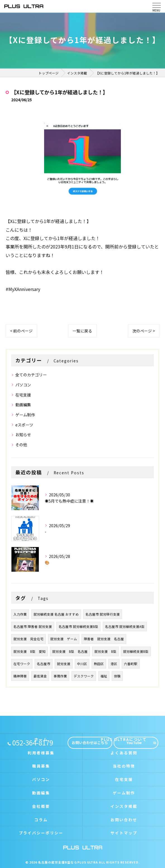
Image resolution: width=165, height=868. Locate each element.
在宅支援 (23, 395)
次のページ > (144, 331)
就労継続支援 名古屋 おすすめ (56, 614)
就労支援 (64, 664)
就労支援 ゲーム (64, 639)
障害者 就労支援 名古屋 (104, 639)
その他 (21, 445)
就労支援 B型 (105, 651)
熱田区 (99, 664)
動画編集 (23, 405)
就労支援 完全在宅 (28, 639)
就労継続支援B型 (136, 651)
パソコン (23, 385)
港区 (114, 664)
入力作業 (20, 614)
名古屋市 (44, 664)
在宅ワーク (22, 664)
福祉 (104, 676)
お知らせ (23, 435)
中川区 (82, 664)
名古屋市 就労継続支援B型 (78, 627)
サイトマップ (124, 833)
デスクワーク (84, 676)
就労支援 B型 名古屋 (70, 651)
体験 (117, 676)
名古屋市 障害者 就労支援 (33, 627)
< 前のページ (21, 331)
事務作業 (60, 676)
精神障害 (20, 676)
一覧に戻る (82, 331)
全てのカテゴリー (31, 375)
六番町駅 (131, 664)
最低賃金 (40, 676)
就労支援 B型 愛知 (29, 651)
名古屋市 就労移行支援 (103, 614)
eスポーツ (24, 425)
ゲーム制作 (25, 415)
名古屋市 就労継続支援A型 (125, 627)
